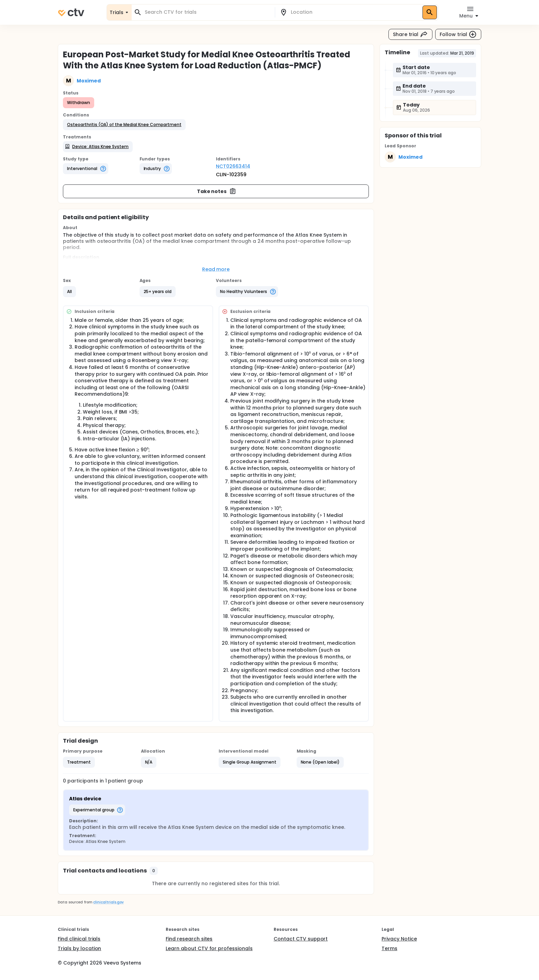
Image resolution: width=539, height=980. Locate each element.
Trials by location (79, 948)
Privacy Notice (399, 939)
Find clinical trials (79, 939)
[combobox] (207, 12)
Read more (216, 269)
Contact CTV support (301, 939)
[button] (124, 125)
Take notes (217, 191)
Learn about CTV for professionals (209, 948)
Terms (389, 948)
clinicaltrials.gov (108, 902)
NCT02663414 (233, 166)
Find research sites (189, 939)
